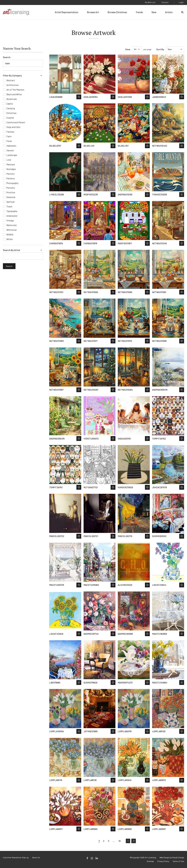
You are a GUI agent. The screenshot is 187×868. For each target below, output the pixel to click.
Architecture (12, 85)
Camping (11, 108)
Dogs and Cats (13, 127)
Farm (9, 136)
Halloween (11, 146)
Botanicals (12, 99)
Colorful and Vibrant (16, 122)
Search (7, 57)
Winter (10, 239)
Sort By (160, 49)
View (128, 49)
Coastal (10, 118)
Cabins (10, 104)
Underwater (12, 216)
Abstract (11, 80)
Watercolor (12, 225)
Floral (9, 141)
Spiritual (10, 202)
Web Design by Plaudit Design (172, 858)
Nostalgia (11, 169)
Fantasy (10, 132)
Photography (12, 183)
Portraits (11, 188)
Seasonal (11, 197)
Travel (9, 206)
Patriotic (11, 174)
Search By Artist (12, 250)
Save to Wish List (79, 97)
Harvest (10, 150)
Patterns (11, 178)
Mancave (11, 164)
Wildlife (10, 234)
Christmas (11, 113)
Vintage (10, 220)
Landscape (12, 155)
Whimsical (11, 230)
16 (120, 841)
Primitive (11, 192)
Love (9, 160)
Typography (12, 211)
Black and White (14, 94)
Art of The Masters (15, 90)
